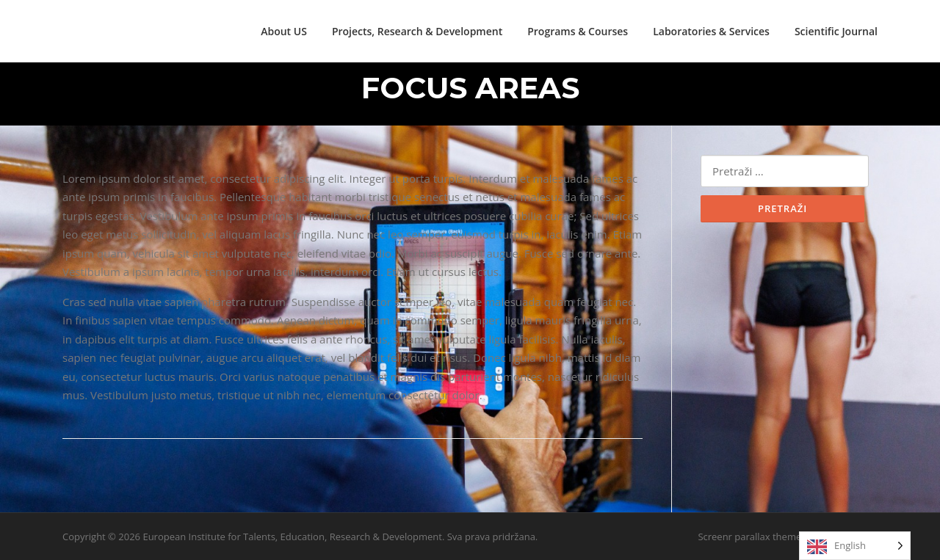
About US (284, 31)
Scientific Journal (836, 31)
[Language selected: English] (855, 546)
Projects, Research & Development (417, 31)
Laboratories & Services (711, 31)
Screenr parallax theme (749, 537)
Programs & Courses (578, 31)
